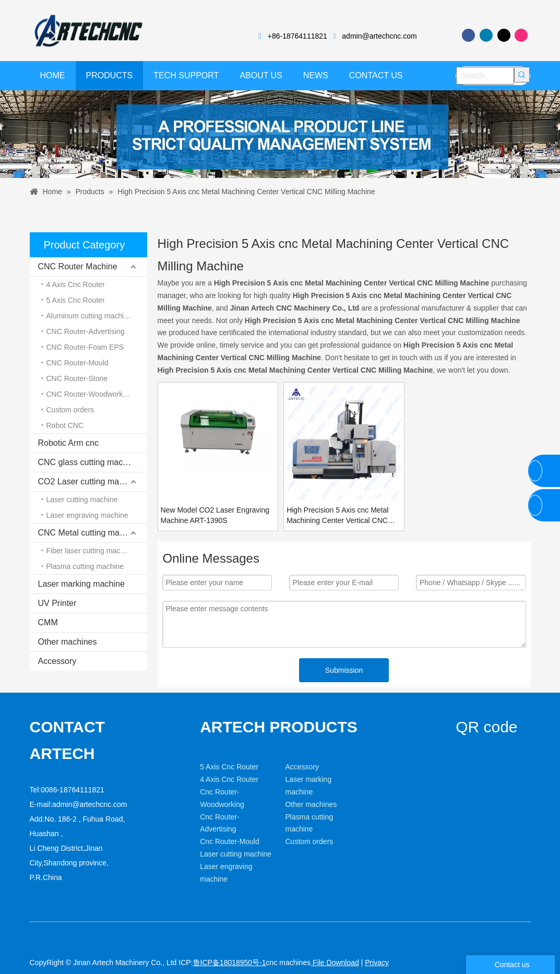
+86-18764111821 (297, 36)
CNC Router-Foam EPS (85, 347)
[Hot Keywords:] (522, 75)
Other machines (68, 642)
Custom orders (70, 410)
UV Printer (57, 603)
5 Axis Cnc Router (76, 300)
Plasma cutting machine (85, 566)
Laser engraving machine (87, 515)
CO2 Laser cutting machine (89, 482)
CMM (48, 622)
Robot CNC (65, 425)
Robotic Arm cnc (68, 443)
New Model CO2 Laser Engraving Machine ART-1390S (215, 515)
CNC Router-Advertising (86, 331)
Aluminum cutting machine (89, 316)
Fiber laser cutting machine (90, 551)
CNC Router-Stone (77, 378)
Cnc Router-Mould (230, 858)
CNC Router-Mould (78, 363)
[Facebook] (468, 35)
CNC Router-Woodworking (90, 394)
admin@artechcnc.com (379, 36)
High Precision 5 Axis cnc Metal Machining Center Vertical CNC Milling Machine (337, 516)
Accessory (57, 661)
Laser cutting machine (82, 500)
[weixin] (464, 765)
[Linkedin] (486, 35)
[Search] (485, 76)
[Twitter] (504, 35)
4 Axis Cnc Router (76, 284)
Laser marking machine (81, 584)
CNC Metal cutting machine (89, 533)
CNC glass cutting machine (88, 462)
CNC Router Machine (78, 266)
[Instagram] (521, 35)
